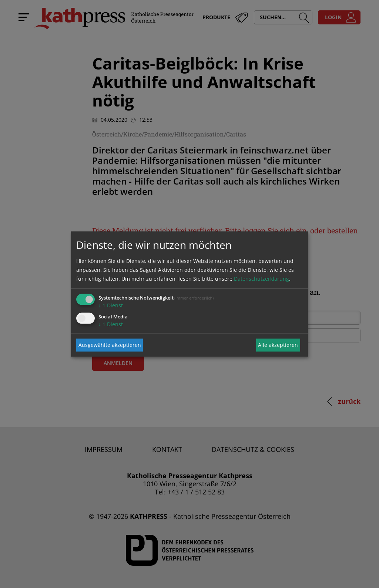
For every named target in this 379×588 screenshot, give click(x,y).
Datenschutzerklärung (261, 278)
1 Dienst (111, 305)
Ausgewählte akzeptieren (110, 345)
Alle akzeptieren (278, 345)
